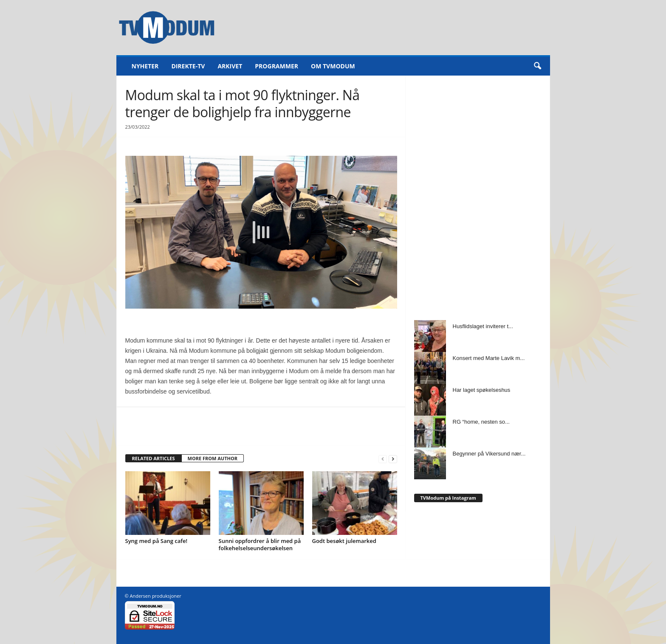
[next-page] (393, 459)
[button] (537, 66)
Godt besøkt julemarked (344, 541)
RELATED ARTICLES (154, 458)
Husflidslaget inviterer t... (483, 326)
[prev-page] (383, 459)
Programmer (277, 66)
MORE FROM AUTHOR (213, 458)
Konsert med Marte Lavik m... (489, 358)
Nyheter (145, 66)
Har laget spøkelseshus (482, 390)
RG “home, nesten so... (481, 422)
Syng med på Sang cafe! (157, 541)
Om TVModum (333, 66)
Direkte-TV (188, 66)
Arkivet (230, 66)
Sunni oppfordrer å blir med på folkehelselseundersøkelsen (260, 544)
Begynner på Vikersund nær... (489, 454)
